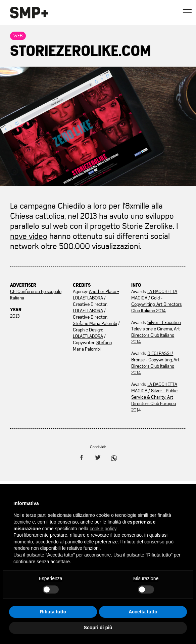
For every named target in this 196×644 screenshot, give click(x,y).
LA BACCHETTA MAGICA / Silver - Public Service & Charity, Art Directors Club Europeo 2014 (154, 397)
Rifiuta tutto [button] (53, 612)
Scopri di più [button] (98, 628)
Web (18, 36)
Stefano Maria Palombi (95, 324)
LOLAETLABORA (88, 311)
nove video (29, 236)
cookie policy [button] (103, 529)
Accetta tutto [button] (143, 612)
